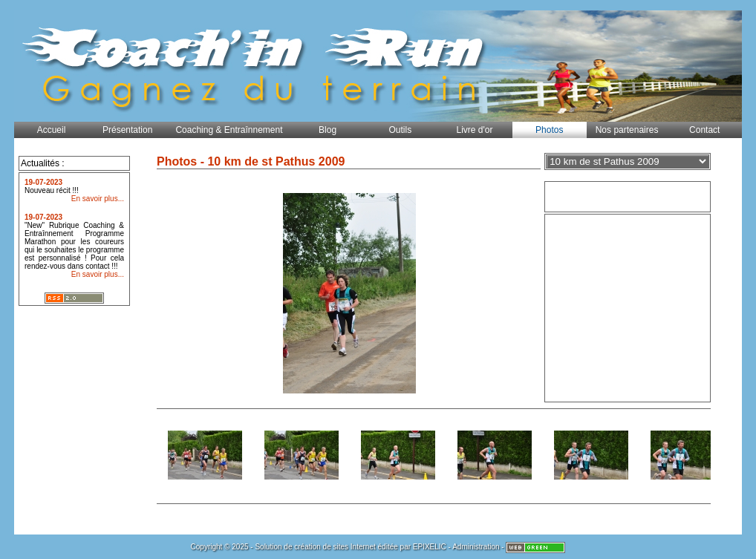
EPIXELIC (430, 547)
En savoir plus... (98, 199)
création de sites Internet (335, 547)
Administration (476, 547)
